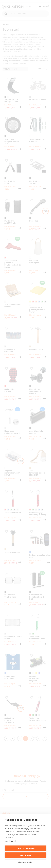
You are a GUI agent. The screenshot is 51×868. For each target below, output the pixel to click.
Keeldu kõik (26, 855)
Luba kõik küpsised (25, 848)
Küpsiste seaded (26, 862)
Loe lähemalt (11, 841)
